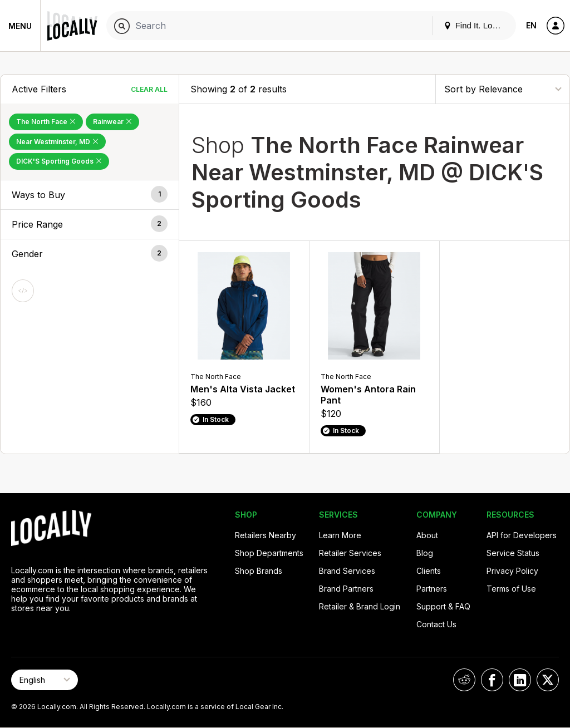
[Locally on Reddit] (464, 680)
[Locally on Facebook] (492, 680)
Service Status (513, 553)
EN (531, 25)
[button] (90, 195)
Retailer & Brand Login (360, 606)
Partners (432, 589)
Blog (425, 553)
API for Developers (522, 535)
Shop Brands (259, 571)
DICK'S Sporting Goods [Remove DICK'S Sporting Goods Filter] (59, 161)
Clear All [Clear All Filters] (149, 89)
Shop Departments (269, 553)
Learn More (340, 535)
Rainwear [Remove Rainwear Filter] (112, 122)
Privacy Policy (512, 571)
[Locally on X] (548, 680)
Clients (429, 571)
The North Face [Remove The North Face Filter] (46, 122)
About (427, 535)
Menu (20, 26)
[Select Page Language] (45, 680)
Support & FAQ (443, 606)
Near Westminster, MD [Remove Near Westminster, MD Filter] (57, 142)
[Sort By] (503, 89)
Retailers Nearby (266, 535)
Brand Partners (346, 589)
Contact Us (436, 624)
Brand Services (347, 571)
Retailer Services (350, 553)
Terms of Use (511, 589)
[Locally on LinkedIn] (520, 680)
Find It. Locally (476, 25)
